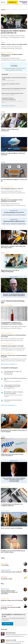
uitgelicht (3, 10)
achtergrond (14, 10)
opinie (20, 10)
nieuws (8, 10)
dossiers (25, 10)
